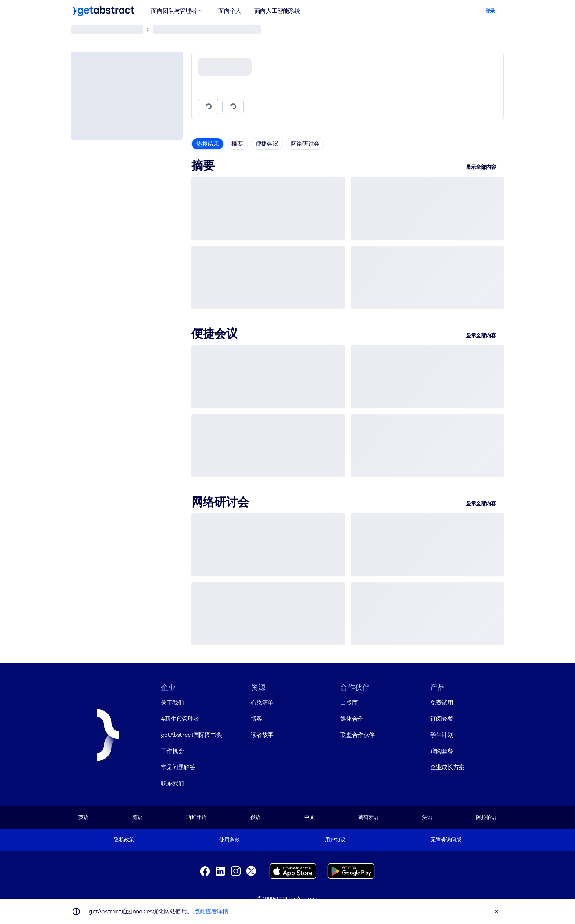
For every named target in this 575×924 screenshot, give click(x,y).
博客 (257, 719)
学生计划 (442, 735)
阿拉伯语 (486, 817)
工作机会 (172, 751)
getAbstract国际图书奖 (192, 735)
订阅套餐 (442, 719)
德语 (138, 817)
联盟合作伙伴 (358, 735)
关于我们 (172, 703)
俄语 (256, 817)
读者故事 (262, 735)
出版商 (349, 703)
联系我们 (172, 783)
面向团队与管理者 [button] (178, 11)
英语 (84, 817)
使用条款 (229, 840)
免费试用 (442, 703)
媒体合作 (352, 719)
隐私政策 (124, 840)
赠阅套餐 (442, 751)
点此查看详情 (211, 911)
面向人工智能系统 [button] (277, 11)
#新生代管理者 (180, 719)
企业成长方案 (447, 767)
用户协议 (335, 840)
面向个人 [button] (230, 11)
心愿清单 (262, 703)
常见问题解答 (178, 767)
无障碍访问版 (446, 840)
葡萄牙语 (368, 817)
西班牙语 (196, 817)
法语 (427, 817)
